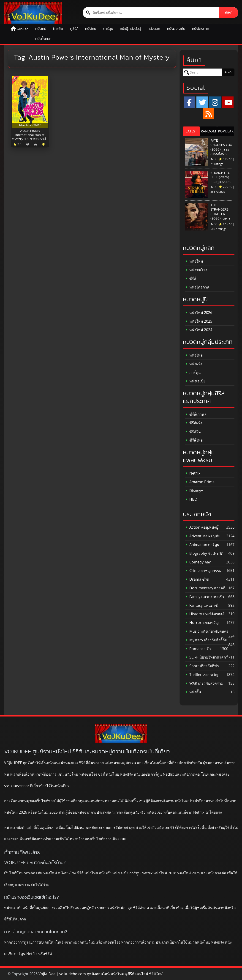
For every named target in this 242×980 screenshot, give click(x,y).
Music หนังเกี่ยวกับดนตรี (207, 631)
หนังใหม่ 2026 (199, 313)
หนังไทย (91, 29)
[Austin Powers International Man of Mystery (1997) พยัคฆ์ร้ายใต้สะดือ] (30, 102)
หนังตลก (154, 29)
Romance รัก (198, 649)
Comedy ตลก (198, 562)
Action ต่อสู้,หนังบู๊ (202, 527)
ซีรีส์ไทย (194, 440)
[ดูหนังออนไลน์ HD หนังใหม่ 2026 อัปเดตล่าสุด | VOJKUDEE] (33, 13)
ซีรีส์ (191, 279)
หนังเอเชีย (195, 381)
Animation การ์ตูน (202, 545)
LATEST (191, 131)
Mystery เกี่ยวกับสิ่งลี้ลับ (206, 640)
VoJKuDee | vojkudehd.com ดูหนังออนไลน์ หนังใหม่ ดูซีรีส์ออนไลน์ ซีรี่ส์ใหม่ (101, 974)
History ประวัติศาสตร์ (205, 614)
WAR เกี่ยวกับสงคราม (204, 683)
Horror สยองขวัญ (202, 623)
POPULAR (226, 131)
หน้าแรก (23, 29)
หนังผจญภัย (176, 29)
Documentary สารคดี (205, 588)
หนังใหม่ (41, 29)
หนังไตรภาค (201, 29)
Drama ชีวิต (197, 579)
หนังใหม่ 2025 (199, 321)
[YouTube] (228, 102)
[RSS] (209, 114)
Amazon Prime (200, 482)
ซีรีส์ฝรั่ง (194, 423)
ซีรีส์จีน (193, 432)
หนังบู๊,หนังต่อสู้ (130, 29)
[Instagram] (215, 102)
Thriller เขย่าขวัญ (202, 675)
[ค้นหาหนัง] (151, 13)
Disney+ (194, 491)
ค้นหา (229, 13)
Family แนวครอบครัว (205, 597)
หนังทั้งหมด (43, 39)
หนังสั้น (193, 692)
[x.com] (202, 102)
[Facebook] (189, 102)
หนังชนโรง (196, 270)
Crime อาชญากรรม (203, 571)
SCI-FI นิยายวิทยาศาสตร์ (207, 657)
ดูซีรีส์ (74, 29)
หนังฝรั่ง (194, 364)
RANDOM (208, 131)
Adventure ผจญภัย (203, 536)
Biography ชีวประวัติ (204, 553)
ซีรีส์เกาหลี (196, 414)
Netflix (58, 29)
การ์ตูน (108, 29)
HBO (191, 499)
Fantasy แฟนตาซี (201, 605)
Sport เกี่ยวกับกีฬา (202, 666)
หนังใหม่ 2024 (199, 330)
